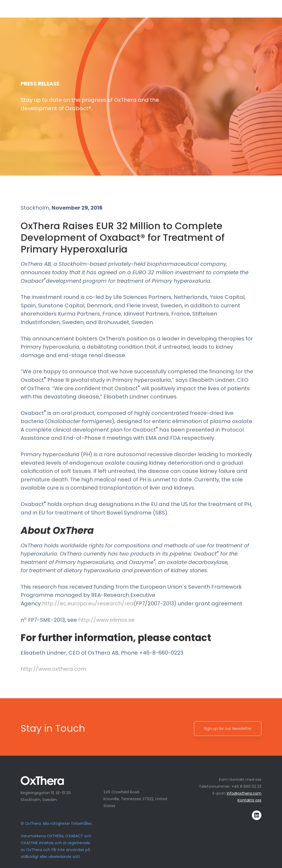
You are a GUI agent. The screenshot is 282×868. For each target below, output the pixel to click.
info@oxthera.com (244, 793)
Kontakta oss (249, 800)
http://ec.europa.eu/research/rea (88, 613)
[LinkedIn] (257, 815)
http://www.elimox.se (106, 629)
